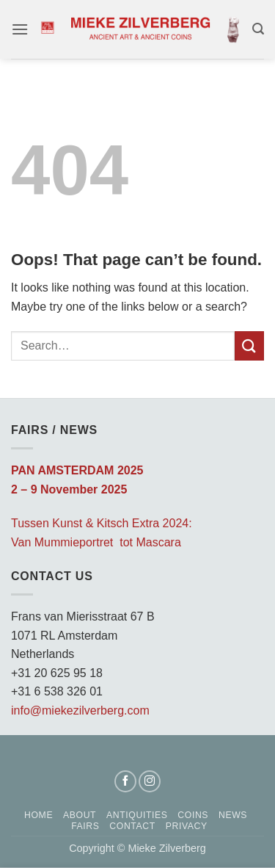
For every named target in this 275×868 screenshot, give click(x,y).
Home (38, 815)
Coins (193, 815)
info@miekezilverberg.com (80, 710)
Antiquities (137, 815)
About (80, 815)
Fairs (85, 826)
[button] (20, 29)
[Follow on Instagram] (150, 781)
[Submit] (249, 346)
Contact (132, 826)
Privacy (187, 826)
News (233, 815)
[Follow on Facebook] (125, 781)
